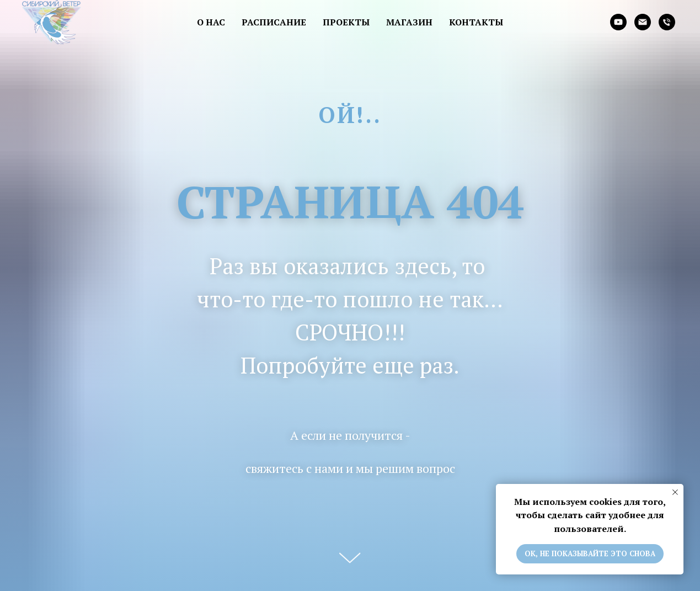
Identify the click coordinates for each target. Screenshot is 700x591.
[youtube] (618, 22)
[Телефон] (667, 22)
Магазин (409, 22)
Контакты (476, 22)
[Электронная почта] (643, 22)
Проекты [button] (346, 22)
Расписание (274, 22)
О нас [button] (211, 22)
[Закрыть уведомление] (675, 492)
